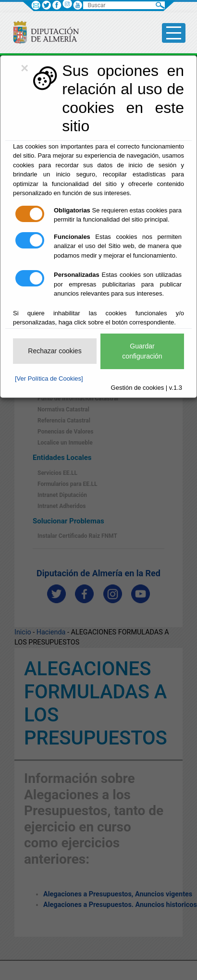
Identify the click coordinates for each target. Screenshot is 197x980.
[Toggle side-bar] (174, 33)
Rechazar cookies (55, 351)
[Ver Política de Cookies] (49, 378)
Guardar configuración (142, 351)
